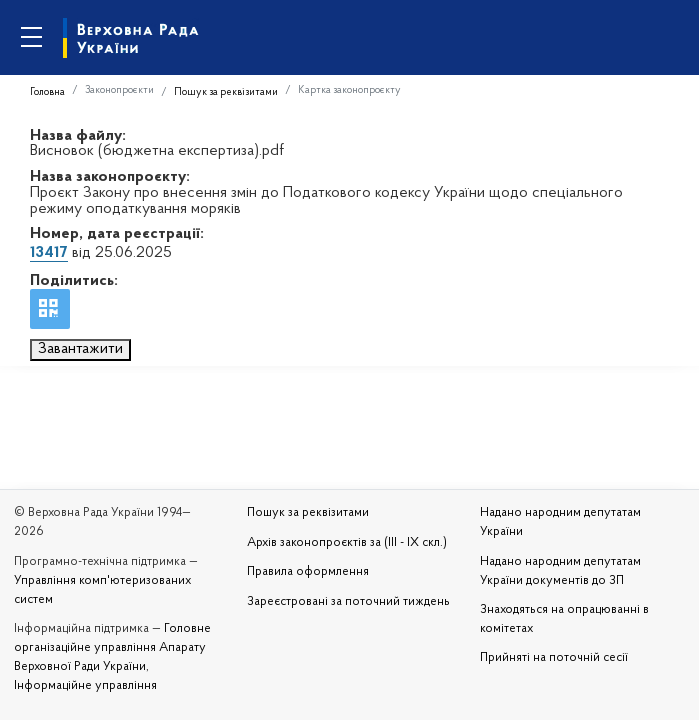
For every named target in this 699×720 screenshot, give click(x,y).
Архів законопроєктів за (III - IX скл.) (347, 543)
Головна (47, 92)
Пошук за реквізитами (226, 92)
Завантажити (80, 349)
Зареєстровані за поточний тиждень (348, 602)
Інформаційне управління (85, 686)
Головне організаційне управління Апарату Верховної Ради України (112, 648)
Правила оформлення (308, 572)
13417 (49, 253)
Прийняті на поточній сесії (554, 658)
